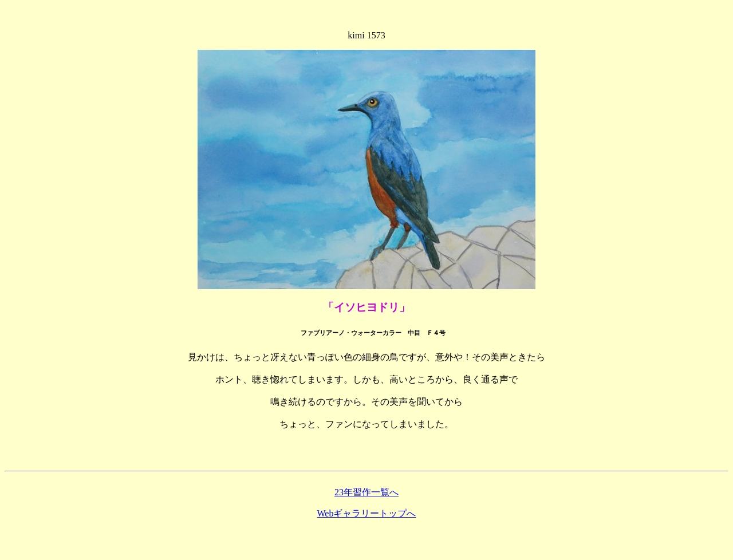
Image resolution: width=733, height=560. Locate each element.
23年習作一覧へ (366, 492)
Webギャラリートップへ (367, 513)
